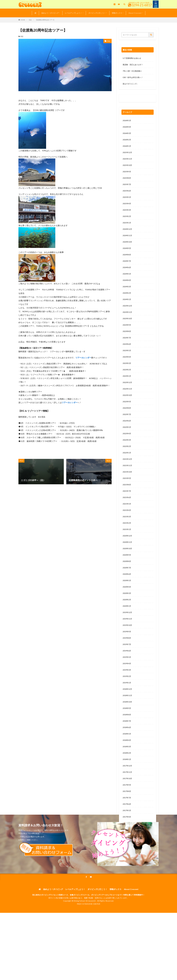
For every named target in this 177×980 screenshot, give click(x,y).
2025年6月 (127, 191)
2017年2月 (127, 830)
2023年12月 (127, 306)
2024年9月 (127, 248)
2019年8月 (127, 638)
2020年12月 (127, 536)
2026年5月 (127, 120)
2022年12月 (127, 382)
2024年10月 (127, 242)
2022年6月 (127, 421)
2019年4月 (127, 663)
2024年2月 (127, 293)
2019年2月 (127, 676)
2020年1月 (127, 606)
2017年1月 (127, 836)
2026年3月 (127, 133)
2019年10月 (127, 625)
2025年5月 (127, 197)
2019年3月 (127, 670)
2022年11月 (127, 389)
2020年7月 (127, 568)
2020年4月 (127, 587)
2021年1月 (127, 529)
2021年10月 (127, 472)
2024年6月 (127, 267)
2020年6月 (127, 574)
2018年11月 (127, 695)
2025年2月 (127, 216)
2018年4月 (127, 740)
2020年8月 (127, 561)
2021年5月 (127, 504)
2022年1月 (127, 453)
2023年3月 (127, 363)
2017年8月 (127, 791)
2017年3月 (127, 823)
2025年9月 (127, 172)
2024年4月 (127, 280)
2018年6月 (127, 727)
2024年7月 (127, 261)
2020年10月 (127, 548)
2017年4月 (127, 817)
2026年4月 (127, 127)
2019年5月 (127, 657)
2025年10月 (127, 165)
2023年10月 (127, 318)
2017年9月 (127, 785)
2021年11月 (127, 465)
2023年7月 (127, 338)
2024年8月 (127, 255)
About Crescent (135, 13)
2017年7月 (127, 798)
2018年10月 (127, 702)
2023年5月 (127, 350)
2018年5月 (127, 734)
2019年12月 (127, 612)
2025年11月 (127, 159)
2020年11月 (127, 542)
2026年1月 (127, 146)
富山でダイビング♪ (130, 84)
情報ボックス (117, 13)
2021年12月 (127, 459)
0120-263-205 (129, 99)
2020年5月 (127, 580)
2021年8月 (127, 485)
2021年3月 (127, 517)
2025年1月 (127, 223)
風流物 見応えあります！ (133, 65)
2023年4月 (127, 357)
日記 (30, 20)
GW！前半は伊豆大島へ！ (133, 77)
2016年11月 (127, 849)
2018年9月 (127, 708)
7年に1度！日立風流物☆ (132, 71)
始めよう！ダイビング (50, 13)
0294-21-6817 (142, 5)
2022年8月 (127, 408)
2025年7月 (127, 184)
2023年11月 (127, 312)
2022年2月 (127, 446)
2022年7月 (127, 414)
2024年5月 (127, 274)
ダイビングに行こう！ (97, 13)
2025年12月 (127, 152)
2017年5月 (127, 810)
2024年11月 (127, 235)
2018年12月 (127, 689)
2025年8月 (127, 178)
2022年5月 (127, 427)
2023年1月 (127, 376)
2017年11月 (127, 772)
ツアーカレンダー (83, 358)
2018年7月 (127, 721)
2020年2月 (127, 600)
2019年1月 (127, 683)
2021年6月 (127, 497)
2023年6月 (127, 344)
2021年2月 (127, 523)
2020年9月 (127, 555)
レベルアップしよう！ (74, 13)
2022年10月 (127, 395)
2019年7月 (127, 644)
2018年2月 (127, 753)
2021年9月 (127, 478)
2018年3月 (127, 747)
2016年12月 (127, 842)
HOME (23, 20)
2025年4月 (127, 204)
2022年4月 (127, 433)
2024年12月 (127, 229)
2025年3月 (127, 210)
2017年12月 (127, 766)
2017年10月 (127, 778)
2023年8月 (127, 331)
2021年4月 (127, 510)
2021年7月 (127, 491)
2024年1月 (127, 299)
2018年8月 (127, 715)
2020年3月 (127, 593)
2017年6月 (127, 804)
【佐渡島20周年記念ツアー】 (45, 20)
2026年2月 (127, 140)
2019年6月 (127, 651)
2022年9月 (127, 402)
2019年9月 (127, 632)
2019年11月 (127, 619)
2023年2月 (127, 370)
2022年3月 (127, 440)
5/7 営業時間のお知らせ (132, 58)
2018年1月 (127, 759)
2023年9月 (127, 325)
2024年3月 (127, 287)
